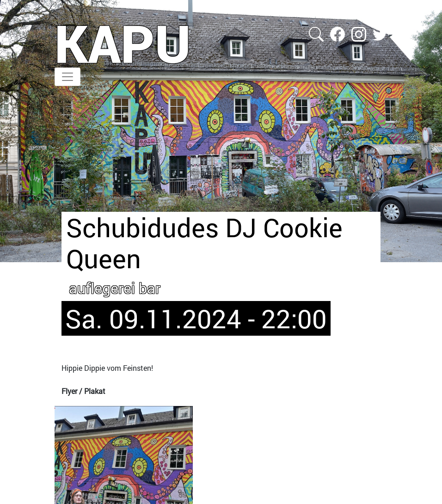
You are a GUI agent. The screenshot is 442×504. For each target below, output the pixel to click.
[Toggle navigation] (68, 77)
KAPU (123, 43)
